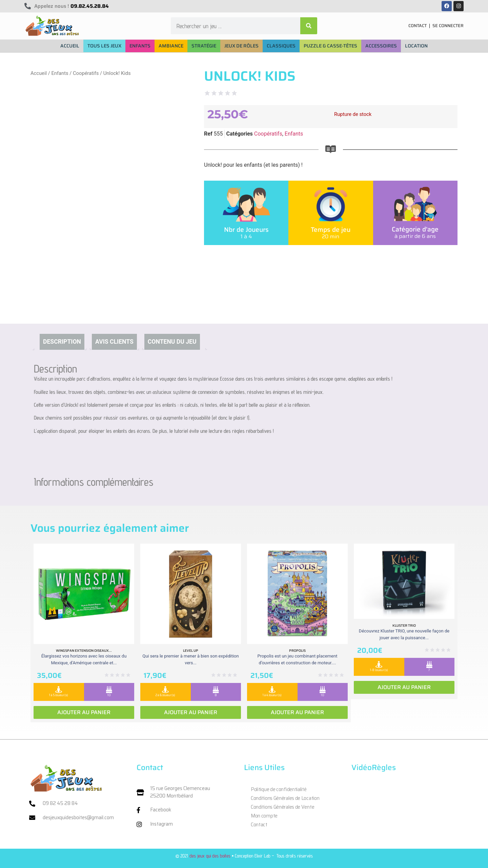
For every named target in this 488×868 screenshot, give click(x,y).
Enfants (60, 73)
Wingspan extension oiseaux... (84, 651)
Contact (259, 825)
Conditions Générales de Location (285, 798)
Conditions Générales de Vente (282, 807)
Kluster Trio (404, 625)
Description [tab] (62, 342)
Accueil (39, 73)
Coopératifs (86, 73)
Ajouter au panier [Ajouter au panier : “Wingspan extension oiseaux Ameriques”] (84, 712)
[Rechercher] (309, 26)
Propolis (297, 651)
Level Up (191, 651)
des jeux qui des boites (210, 856)
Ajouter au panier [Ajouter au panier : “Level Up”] (191, 712)
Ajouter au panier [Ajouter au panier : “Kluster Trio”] (404, 687)
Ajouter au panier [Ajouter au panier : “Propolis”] (297, 712)
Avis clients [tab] (114, 342)
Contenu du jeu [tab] (172, 342)
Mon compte (264, 816)
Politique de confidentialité (279, 789)
